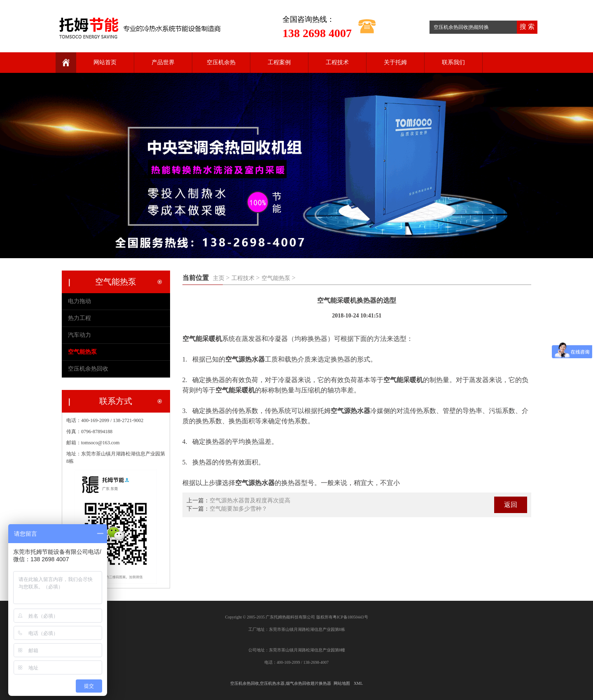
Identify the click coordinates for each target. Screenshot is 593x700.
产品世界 (163, 62)
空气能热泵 (276, 278)
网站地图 (342, 683)
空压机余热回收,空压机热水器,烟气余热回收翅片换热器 (281, 683)
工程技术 (337, 62)
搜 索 (527, 27)
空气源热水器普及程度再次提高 (250, 500)
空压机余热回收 (88, 369)
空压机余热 (221, 62)
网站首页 (105, 62)
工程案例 (279, 62)
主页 (219, 278)
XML (358, 683)
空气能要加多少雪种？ (238, 509)
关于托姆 (395, 62)
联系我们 (453, 62)
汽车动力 (79, 335)
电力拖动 (79, 301)
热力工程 (79, 318)
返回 (511, 505)
